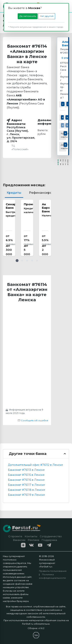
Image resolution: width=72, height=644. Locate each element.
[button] (17, 261)
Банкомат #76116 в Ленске (26, 480)
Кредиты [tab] (14, 193)
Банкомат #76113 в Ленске (26, 470)
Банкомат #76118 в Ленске (26, 490)
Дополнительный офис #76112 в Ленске (35, 465)
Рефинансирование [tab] (45, 193)
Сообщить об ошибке (33, 420)
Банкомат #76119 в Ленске (26, 495)
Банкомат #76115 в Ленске (26, 475)
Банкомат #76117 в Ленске (26, 485)
